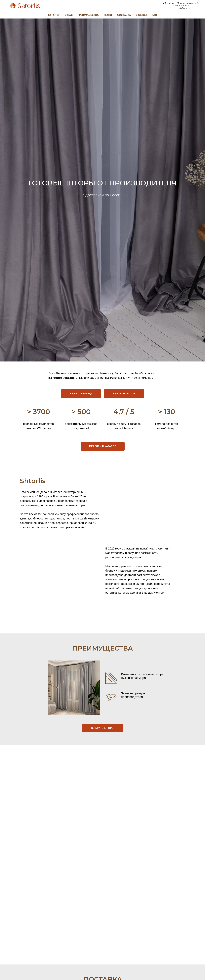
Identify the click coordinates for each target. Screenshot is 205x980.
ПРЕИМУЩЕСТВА (88, 15)
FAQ (154, 15)
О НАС (69, 15)
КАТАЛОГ (54, 15)
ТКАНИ (108, 15)
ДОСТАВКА (124, 15)
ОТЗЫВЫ (141, 15)
